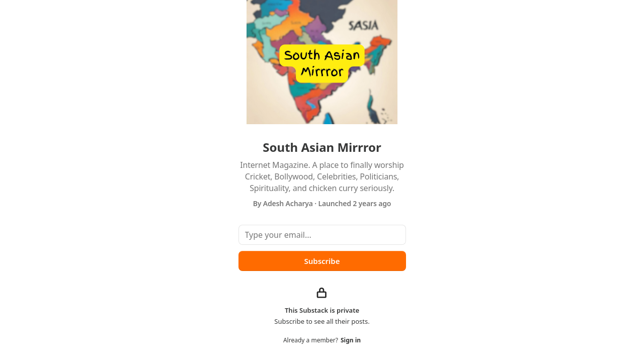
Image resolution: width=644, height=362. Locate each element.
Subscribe (322, 261)
